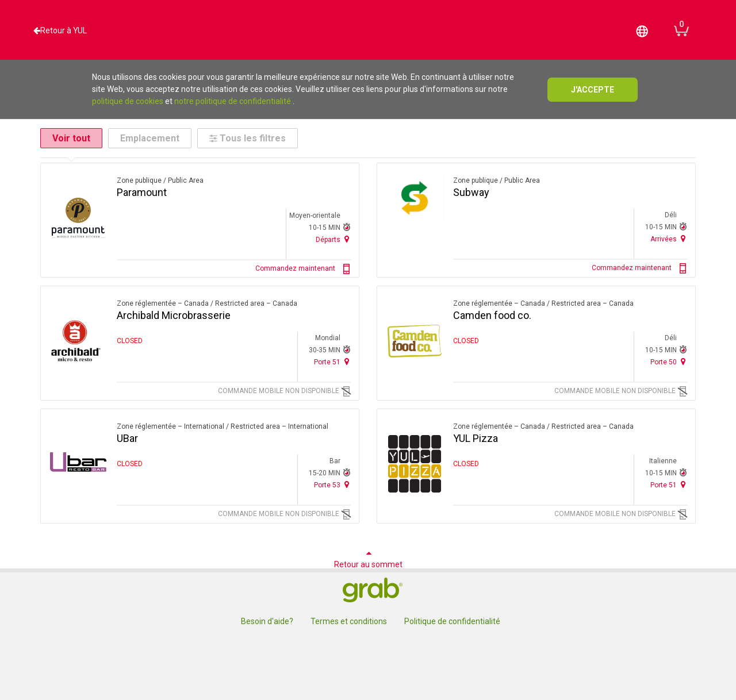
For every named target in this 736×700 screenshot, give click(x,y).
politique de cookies (128, 101)
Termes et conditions (349, 621)
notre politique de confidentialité (233, 101)
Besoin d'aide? (267, 621)
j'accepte (593, 90)
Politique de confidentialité (452, 621)
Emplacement (150, 138)
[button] (642, 30)
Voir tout (71, 138)
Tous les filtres (248, 138)
